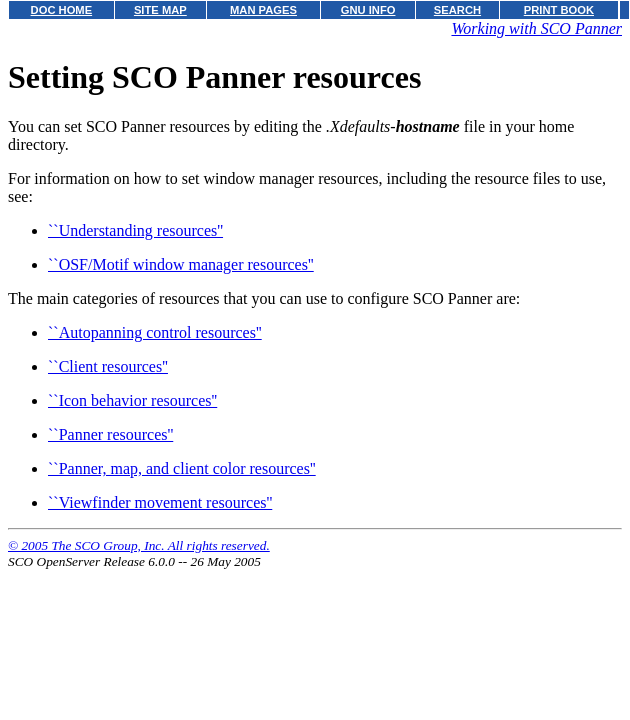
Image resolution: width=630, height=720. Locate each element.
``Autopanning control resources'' (155, 332)
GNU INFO (368, 10)
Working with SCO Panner (536, 28)
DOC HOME (62, 10)
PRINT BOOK (559, 10)
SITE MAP (160, 10)
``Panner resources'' (110, 434)
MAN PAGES (263, 10)
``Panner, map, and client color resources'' (182, 468)
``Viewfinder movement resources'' (160, 502)
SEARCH (457, 10)
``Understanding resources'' (135, 230)
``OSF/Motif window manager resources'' (181, 264)
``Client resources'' (108, 366)
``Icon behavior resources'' (132, 400)
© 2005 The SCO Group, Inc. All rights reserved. (139, 545)
